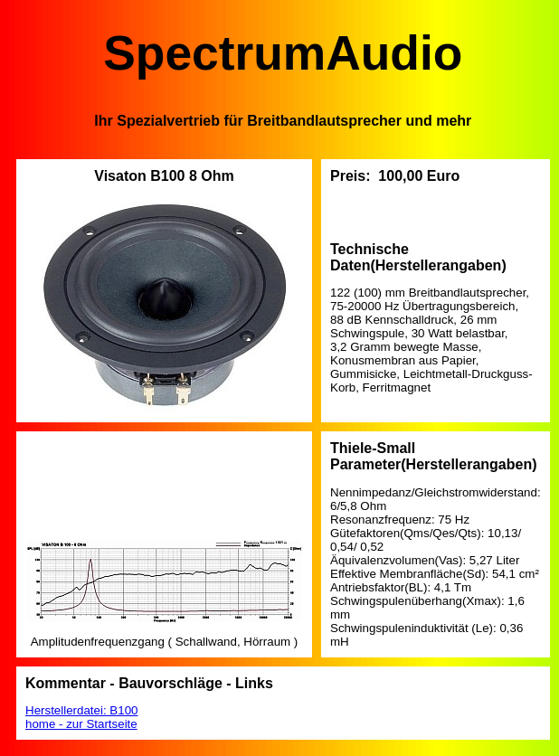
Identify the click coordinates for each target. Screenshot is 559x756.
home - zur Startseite (81, 724)
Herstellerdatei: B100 (81, 710)
